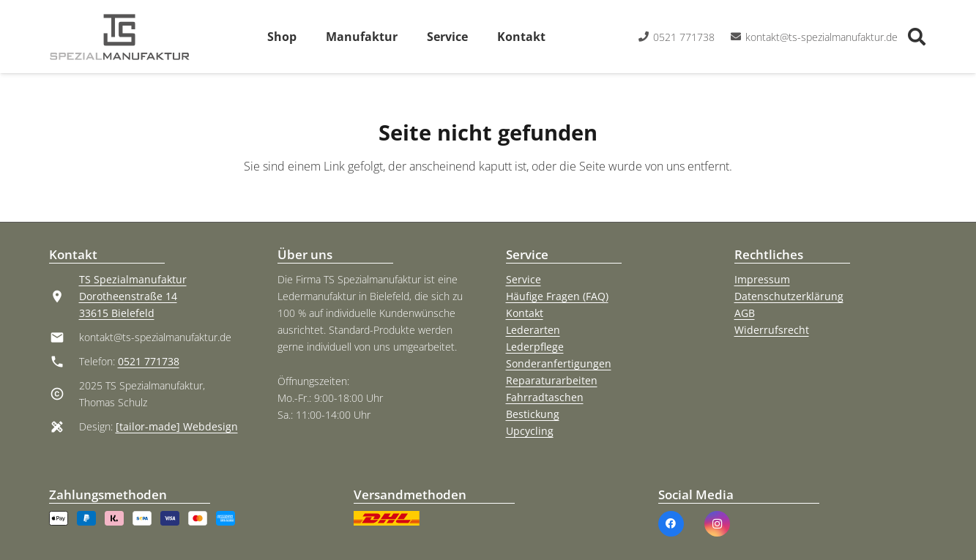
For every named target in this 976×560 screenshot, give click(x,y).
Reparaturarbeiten (552, 380)
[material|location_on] (64, 296)
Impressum (762, 279)
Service (524, 279)
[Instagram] (717, 524)
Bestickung (533, 414)
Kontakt (525, 313)
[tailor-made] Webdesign (177, 426)
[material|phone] (64, 362)
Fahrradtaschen (545, 397)
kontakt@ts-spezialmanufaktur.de (155, 337)
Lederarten (533, 330)
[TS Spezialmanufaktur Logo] (120, 37)
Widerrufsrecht (772, 330)
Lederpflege (535, 347)
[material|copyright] (64, 394)
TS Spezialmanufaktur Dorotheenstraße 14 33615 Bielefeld (133, 296)
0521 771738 (149, 361)
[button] (917, 37)
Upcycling (530, 431)
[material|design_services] (64, 427)
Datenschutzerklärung (789, 296)
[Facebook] (671, 524)
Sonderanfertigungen (559, 363)
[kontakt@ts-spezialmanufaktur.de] (64, 337)
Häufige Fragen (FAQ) (557, 296)
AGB (745, 313)
